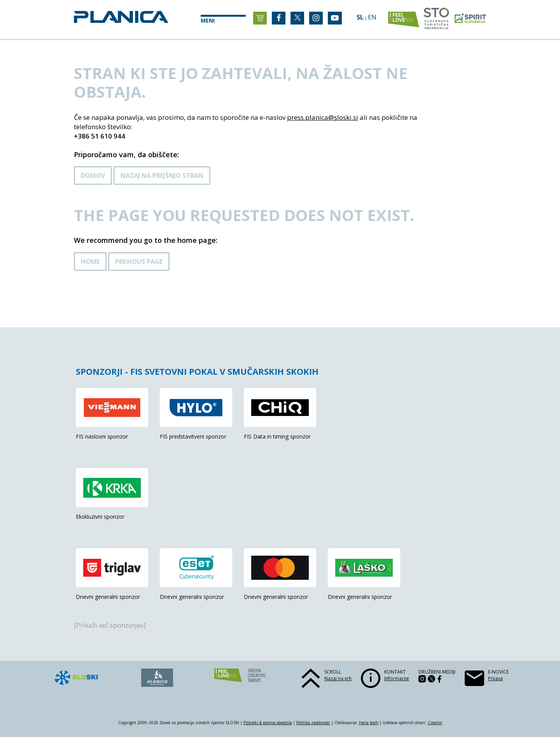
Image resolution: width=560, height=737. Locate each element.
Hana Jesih (369, 723)
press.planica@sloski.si (323, 117)
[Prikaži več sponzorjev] (110, 625)
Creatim (435, 723)
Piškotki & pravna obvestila (268, 723)
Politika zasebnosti (313, 723)
